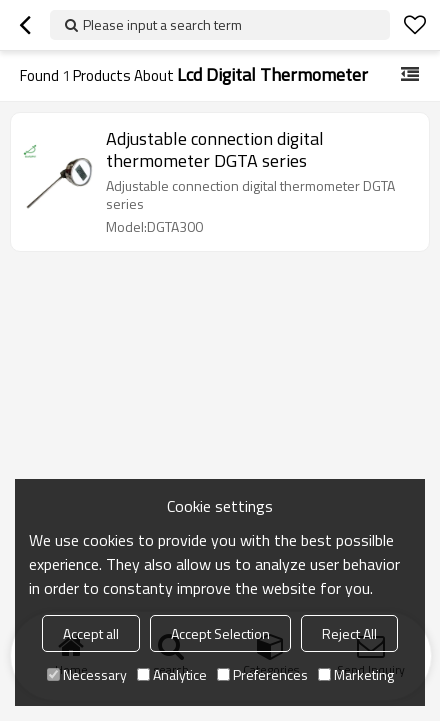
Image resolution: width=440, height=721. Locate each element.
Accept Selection (220, 633)
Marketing (356, 674)
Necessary (87, 674)
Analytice (172, 674)
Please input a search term (162, 24)
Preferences (262, 674)
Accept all (91, 633)
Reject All (349, 633)
